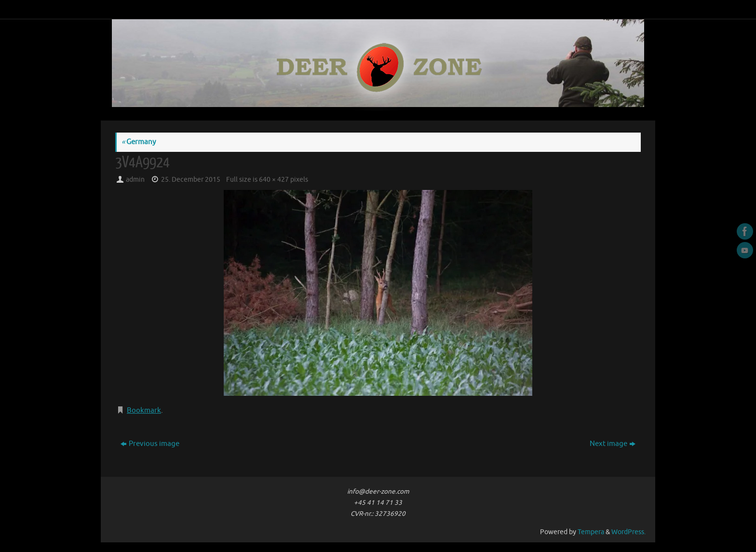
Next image (613, 444)
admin (135, 180)
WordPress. (628, 532)
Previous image (150, 444)
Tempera (591, 532)
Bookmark (144, 411)
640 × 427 (274, 180)
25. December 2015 (191, 180)
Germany (139, 142)
